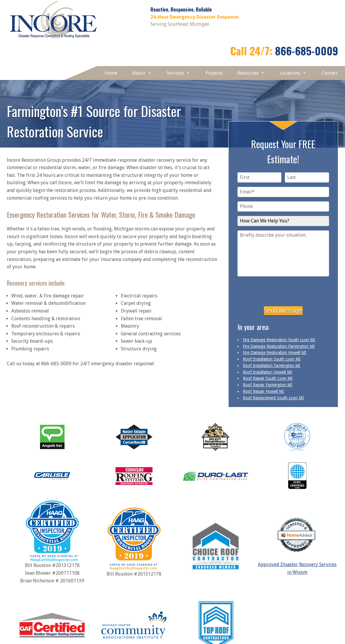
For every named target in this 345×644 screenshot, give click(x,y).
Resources (251, 73)
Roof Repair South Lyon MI (268, 378)
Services (179, 73)
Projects (214, 73)
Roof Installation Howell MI (267, 372)
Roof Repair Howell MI (263, 391)
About (142, 73)
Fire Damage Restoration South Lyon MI (279, 340)
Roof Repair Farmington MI (268, 385)
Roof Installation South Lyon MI (272, 359)
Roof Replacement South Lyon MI (273, 398)
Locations (293, 73)
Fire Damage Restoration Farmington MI (279, 346)
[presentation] (283, 290)
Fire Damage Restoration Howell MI (275, 353)
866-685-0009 (307, 51)
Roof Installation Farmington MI (272, 366)
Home (111, 73)
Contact (329, 73)
